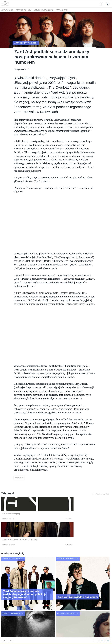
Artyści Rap (62, 10)
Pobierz (31, 509)
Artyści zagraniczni (43, 10)
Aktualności (7, 10)
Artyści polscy (24, 10)
